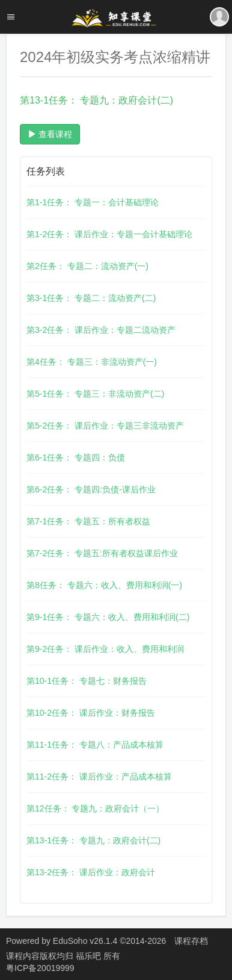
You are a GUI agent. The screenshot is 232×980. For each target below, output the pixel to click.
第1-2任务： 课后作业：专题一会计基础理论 (109, 234)
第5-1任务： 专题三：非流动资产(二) (95, 394)
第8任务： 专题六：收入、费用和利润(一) (104, 585)
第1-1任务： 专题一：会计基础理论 (93, 202)
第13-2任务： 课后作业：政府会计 (91, 872)
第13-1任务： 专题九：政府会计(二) (93, 840)
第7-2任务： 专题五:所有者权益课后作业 (102, 553)
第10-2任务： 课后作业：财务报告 (91, 713)
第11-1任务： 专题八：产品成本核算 (95, 745)
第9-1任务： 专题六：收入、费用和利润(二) (108, 617)
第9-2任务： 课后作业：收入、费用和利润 (105, 649)
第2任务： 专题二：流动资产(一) (87, 266)
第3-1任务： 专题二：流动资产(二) (91, 298)
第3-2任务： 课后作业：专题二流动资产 (101, 330)
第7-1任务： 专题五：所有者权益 (88, 521)
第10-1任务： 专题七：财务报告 (87, 681)
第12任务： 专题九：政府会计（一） (95, 808)
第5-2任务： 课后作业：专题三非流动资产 (105, 426)
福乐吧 (90, 956)
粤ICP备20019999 (40, 968)
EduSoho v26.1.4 (85, 941)
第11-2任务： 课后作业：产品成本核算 (99, 777)
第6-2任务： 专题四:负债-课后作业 (91, 489)
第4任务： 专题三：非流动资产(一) (92, 362)
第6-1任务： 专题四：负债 (76, 457)
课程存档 (191, 941)
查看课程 (50, 134)
